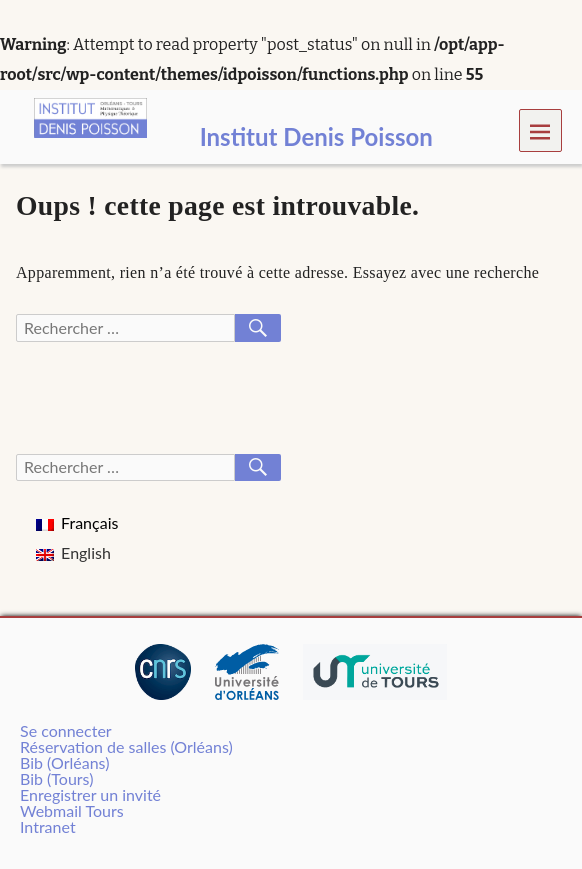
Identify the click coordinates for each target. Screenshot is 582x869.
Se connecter (66, 730)
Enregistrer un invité (90, 794)
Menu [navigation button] (540, 130)
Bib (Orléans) (64, 762)
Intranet (48, 826)
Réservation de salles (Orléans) (126, 746)
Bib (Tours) (56, 778)
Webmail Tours (72, 810)
